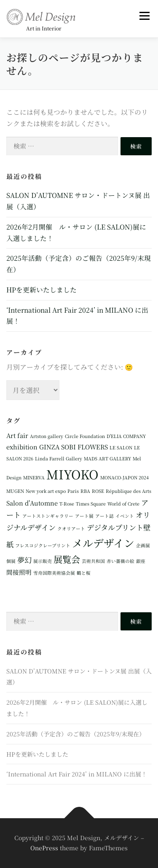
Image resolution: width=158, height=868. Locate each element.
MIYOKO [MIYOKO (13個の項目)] (72, 474)
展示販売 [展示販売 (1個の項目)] (43, 561)
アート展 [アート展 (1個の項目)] (84, 516)
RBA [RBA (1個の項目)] (85, 491)
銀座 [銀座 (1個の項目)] (141, 561)
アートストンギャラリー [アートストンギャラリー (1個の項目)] (48, 516)
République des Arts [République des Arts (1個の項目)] (129, 491)
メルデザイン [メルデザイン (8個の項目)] (103, 543)
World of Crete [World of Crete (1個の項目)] (123, 504)
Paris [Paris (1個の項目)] (73, 491)
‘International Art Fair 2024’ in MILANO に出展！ (77, 774)
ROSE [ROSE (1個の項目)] (98, 491)
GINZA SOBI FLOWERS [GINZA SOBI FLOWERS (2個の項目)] (74, 447)
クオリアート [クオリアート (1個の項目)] (71, 529)
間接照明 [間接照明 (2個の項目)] (19, 572)
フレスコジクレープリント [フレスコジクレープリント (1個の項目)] (43, 545)
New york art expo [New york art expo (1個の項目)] (46, 491)
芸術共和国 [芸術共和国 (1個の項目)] (93, 561)
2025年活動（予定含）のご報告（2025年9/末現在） (76, 734)
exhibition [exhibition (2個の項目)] (22, 447)
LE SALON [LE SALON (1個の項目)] (121, 448)
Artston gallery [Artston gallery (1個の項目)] (47, 436)
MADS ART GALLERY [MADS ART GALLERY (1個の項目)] (107, 458)
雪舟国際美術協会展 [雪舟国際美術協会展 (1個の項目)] (54, 573)
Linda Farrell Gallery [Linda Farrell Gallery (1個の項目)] (59, 458)
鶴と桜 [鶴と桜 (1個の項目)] (84, 573)
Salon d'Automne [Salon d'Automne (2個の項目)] (32, 503)
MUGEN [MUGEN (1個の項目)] (15, 491)
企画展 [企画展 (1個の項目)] (143, 545)
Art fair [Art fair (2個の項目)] (17, 435)
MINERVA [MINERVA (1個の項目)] (34, 477)
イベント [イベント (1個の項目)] (125, 516)
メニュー (144, 16)
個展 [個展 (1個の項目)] (11, 561)
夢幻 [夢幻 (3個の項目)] (24, 560)
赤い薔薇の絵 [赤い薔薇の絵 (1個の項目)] (121, 561)
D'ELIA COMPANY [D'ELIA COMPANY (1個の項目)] (126, 436)
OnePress (44, 848)
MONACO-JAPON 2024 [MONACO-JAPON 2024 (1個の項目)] (125, 477)
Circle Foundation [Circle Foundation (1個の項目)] (85, 436)
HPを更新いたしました (42, 290)
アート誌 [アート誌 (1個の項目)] (104, 516)
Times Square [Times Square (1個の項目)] (91, 504)
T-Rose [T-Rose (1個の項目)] (67, 504)
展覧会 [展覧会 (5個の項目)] (67, 559)
